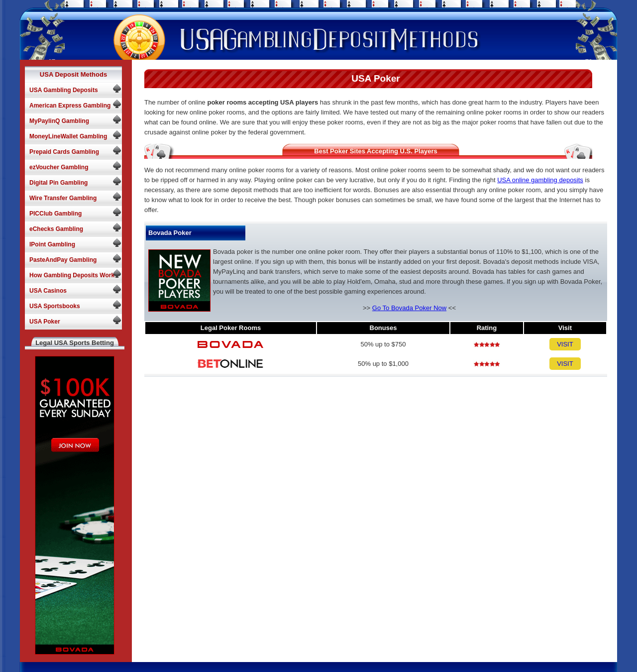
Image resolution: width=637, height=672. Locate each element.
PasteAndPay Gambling (63, 260)
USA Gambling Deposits (64, 90)
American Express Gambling (70, 106)
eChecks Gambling (56, 229)
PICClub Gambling (55, 214)
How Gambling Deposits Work (72, 275)
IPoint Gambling (52, 244)
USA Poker (45, 322)
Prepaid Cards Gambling (64, 152)
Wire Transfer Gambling (63, 198)
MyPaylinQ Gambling (59, 121)
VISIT (565, 344)
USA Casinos (48, 291)
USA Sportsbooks (55, 306)
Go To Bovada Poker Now (409, 308)
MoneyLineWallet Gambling (68, 136)
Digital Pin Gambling (58, 183)
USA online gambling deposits (540, 180)
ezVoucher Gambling (59, 167)
